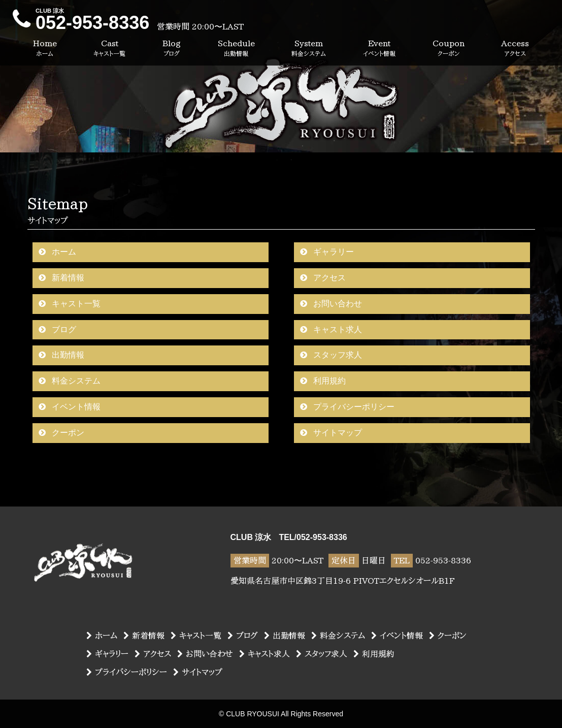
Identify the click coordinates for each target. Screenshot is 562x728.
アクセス (323, 278)
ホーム (57, 252)
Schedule (236, 49)
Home (45, 49)
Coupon (449, 49)
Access (515, 49)
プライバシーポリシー (347, 407)
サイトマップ (331, 433)
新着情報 (61, 278)
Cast (109, 49)
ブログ (57, 329)
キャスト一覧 (70, 304)
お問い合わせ (331, 304)
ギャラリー (327, 252)
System (309, 49)
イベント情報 (70, 407)
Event (379, 49)
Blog (172, 49)
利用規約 (323, 381)
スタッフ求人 (331, 355)
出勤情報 (61, 355)
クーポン (61, 433)
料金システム (70, 381)
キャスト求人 (331, 329)
